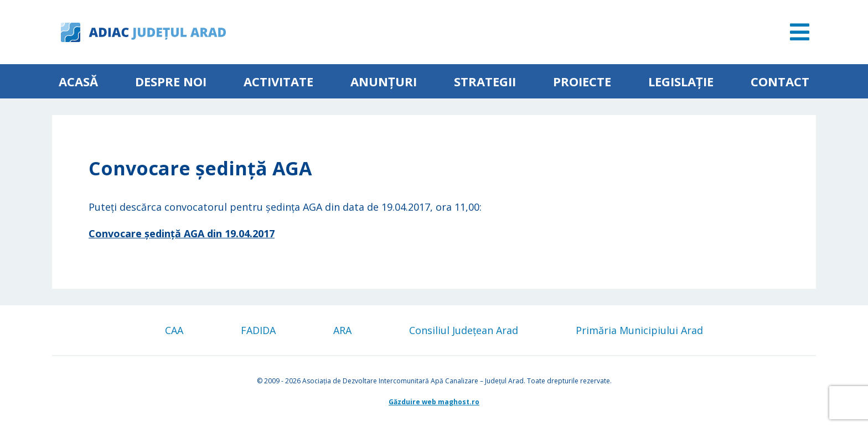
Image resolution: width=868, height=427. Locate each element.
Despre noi (171, 81)
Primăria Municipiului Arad (639, 330)
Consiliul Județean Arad (464, 330)
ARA (342, 330)
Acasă (78, 81)
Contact (780, 81)
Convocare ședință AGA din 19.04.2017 (182, 233)
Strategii (485, 81)
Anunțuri (384, 81)
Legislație (681, 81)
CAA (174, 330)
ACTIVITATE (278, 81)
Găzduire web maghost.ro (434, 402)
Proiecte (582, 81)
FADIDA (258, 330)
